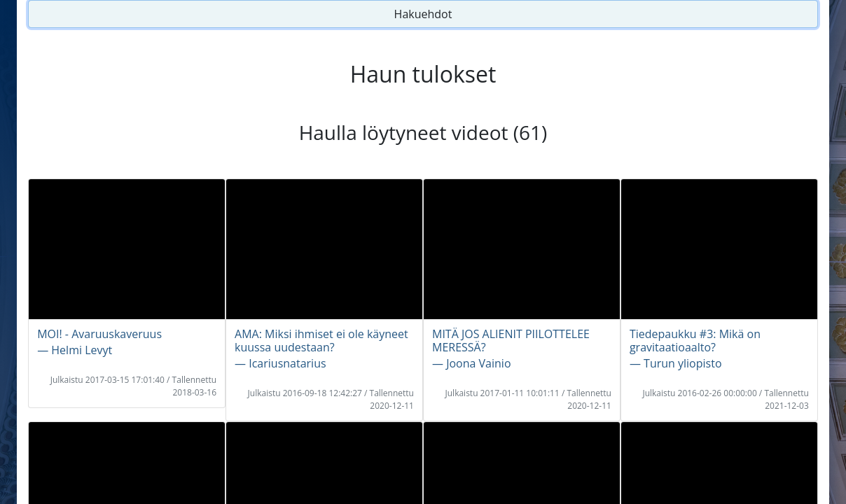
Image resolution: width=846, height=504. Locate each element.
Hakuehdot (423, 14)
